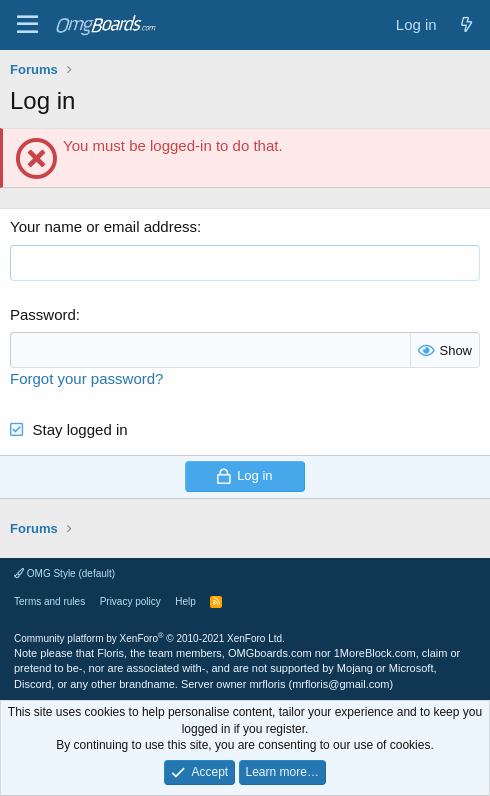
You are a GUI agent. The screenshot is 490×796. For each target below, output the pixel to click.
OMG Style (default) (64, 573)
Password (43, 314)
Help (185, 601)
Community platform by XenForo (149, 638)
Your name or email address (103, 226)
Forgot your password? (86, 378)
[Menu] (27, 25)
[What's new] (466, 24)
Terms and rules (49, 601)
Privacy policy (130, 601)
